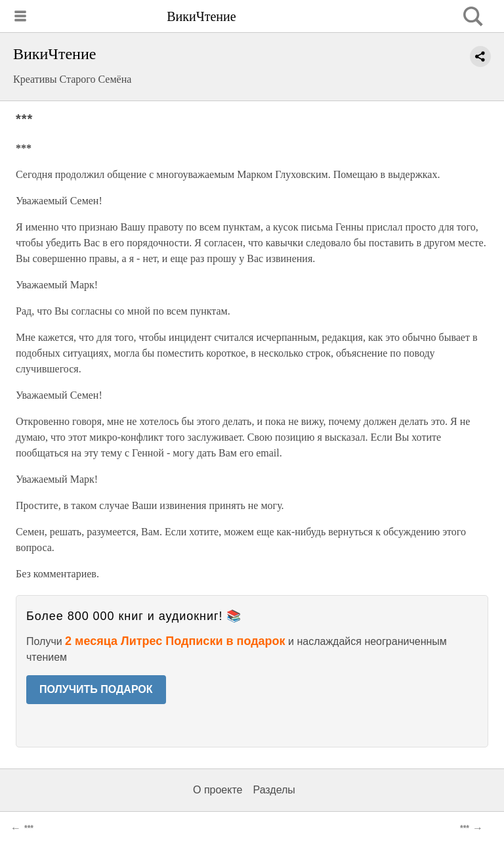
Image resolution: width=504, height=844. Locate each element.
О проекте (218, 790)
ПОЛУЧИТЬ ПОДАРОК (96, 689)
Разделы (274, 790)
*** (29, 828)
